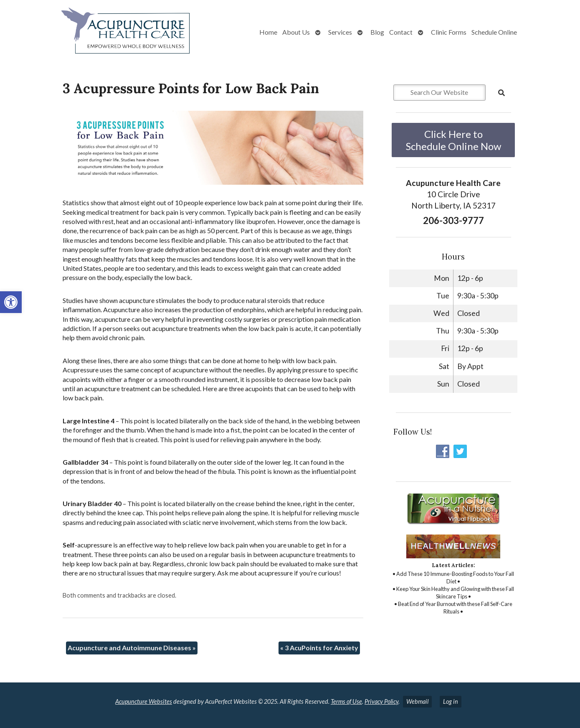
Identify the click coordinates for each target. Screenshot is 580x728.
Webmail (417, 701)
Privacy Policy (381, 701)
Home (268, 32)
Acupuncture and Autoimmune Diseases (132, 648)
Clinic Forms (449, 32)
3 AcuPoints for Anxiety (319, 648)
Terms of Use (346, 701)
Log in (451, 701)
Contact (401, 32)
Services (340, 32)
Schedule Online (494, 32)
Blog (377, 32)
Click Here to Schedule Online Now (453, 140)
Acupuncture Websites (144, 701)
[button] (11, 302)
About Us (296, 32)
